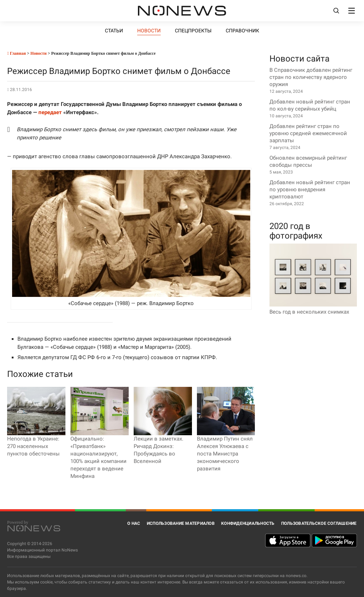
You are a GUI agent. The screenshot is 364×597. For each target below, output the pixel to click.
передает (50, 112)
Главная (16, 53)
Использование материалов (181, 523)
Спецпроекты (193, 31)
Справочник (242, 31)
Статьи (114, 31)
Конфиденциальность (248, 523)
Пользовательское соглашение (319, 523)
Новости (149, 31)
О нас (134, 523)
